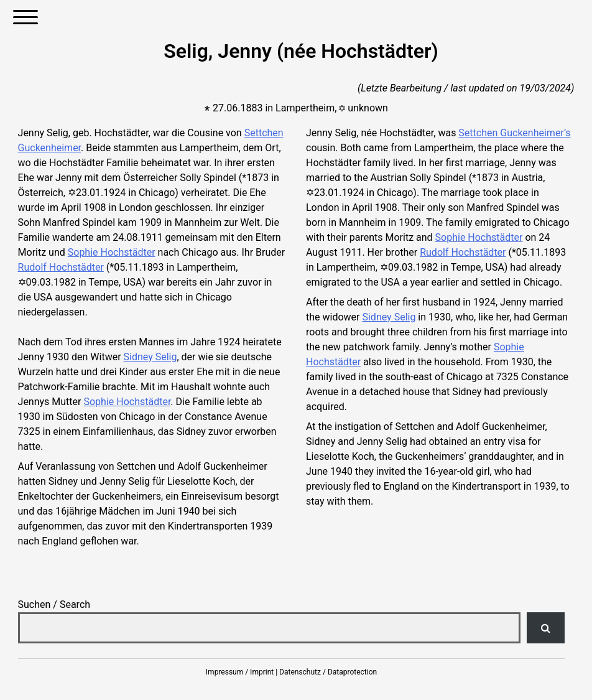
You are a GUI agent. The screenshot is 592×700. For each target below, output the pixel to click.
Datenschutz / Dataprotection (328, 672)
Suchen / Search (54, 604)
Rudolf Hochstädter (61, 267)
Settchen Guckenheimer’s (514, 133)
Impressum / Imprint (240, 672)
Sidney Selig (150, 357)
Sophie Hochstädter (112, 252)
